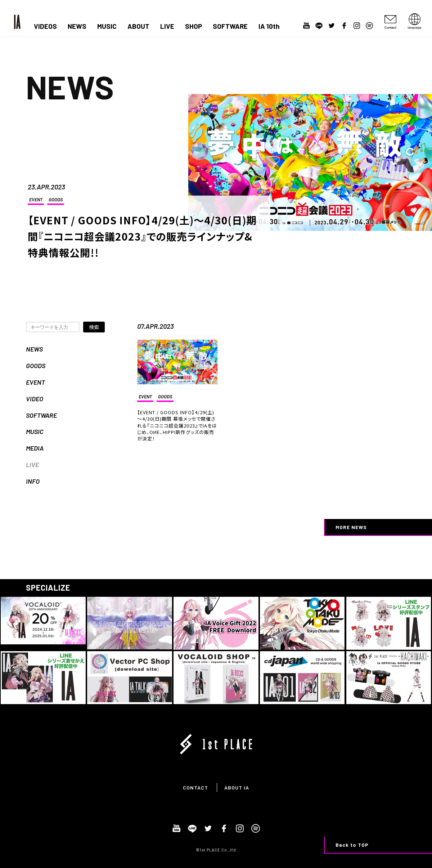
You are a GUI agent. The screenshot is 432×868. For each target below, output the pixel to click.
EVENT (36, 200)
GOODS (56, 200)
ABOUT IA (237, 788)
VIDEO (35, 399)
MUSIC (107, 26)
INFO (33, 481)
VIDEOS (45, 26)
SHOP (193, 26)
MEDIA (35, 448)
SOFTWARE (230, 26)
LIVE (167, 26)
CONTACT (195, 788)
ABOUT (138, 26)
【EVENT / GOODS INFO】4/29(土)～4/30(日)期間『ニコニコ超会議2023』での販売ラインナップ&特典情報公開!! (142, 236)
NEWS (77, 26)
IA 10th (269, 26)
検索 (94, 327)
